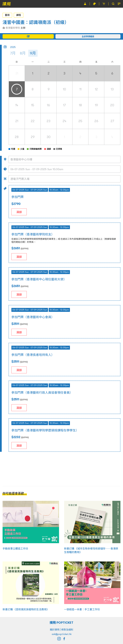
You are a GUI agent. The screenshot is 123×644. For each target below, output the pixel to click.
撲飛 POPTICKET (61, 623)
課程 (19, 15)
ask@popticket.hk (62, 634)
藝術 (7, 15)
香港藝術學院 (13, 28)
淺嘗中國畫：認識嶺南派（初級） (37, 22)
